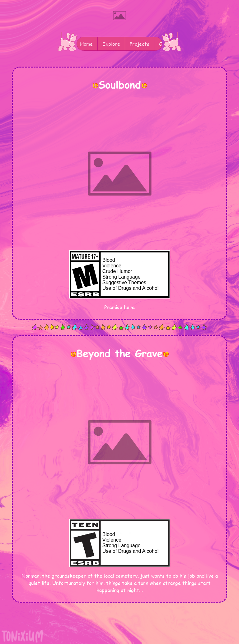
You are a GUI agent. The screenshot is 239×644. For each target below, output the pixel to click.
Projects (140, 44)
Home (86, 44)
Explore (111, 44)
